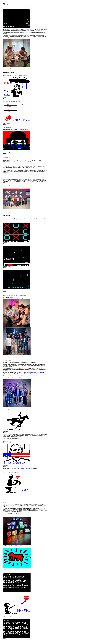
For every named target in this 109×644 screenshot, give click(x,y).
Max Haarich (33, 373)
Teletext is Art (10, 186)
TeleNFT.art (16, 514)
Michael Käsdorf (39, 373)
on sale (4, 639)
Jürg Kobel (32, 374)
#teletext (29, 468)
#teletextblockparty (21, 468)
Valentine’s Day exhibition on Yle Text (18, 498)
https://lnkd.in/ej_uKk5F (16, 378)
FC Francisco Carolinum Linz (18, 545)
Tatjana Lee (8, 374)
